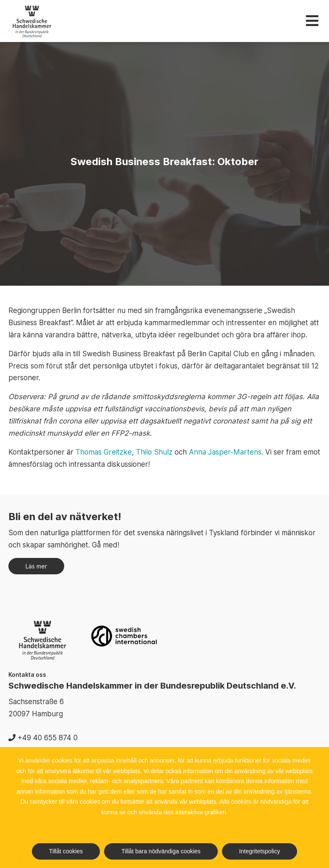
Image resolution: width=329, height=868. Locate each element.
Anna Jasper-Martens (225, 452)
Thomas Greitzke (104, 452)
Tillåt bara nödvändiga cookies (161, 851)
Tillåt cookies (66, 851)
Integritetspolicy (260, 851)
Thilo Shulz (154, 452)
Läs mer (36, 566)
